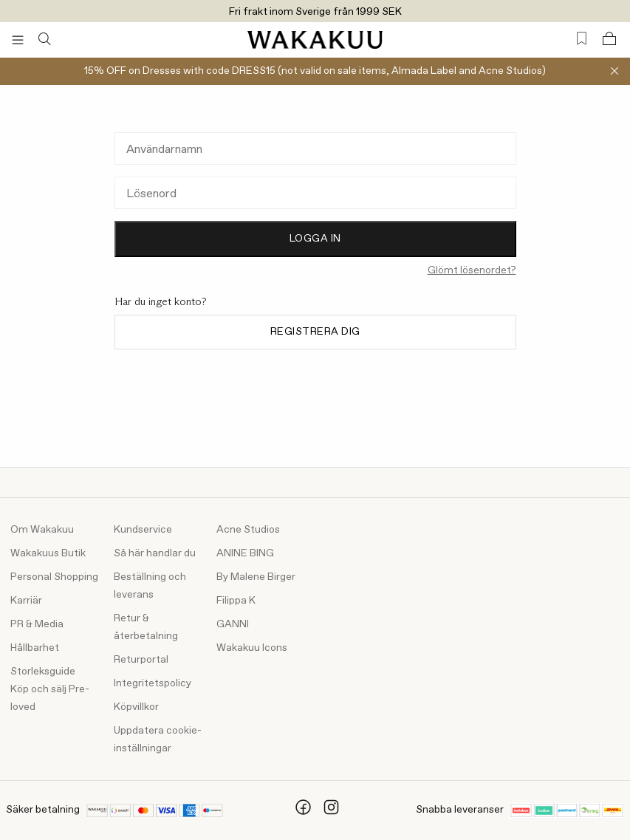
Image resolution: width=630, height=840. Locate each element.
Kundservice (143, 530)
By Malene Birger (256, 577)
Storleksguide (43, 672)
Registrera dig (315, 332)
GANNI (233, 624)
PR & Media (37, 624)
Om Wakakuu (42, 530)
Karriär (26, 601)
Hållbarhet (35, 648)
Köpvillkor (136, 707)
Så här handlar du (155, 553)
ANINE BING (245, 553)
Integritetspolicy (153, 683)
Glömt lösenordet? (472, 270)
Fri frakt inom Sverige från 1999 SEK (315, 12)
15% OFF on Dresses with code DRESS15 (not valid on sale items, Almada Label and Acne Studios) (315, 71)
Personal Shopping (54, 577)
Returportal (141, 660)
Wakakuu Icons (252, 648)
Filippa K (236, 601)
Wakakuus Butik (48, 553)
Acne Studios (248, 530)
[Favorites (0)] (582, 39)
